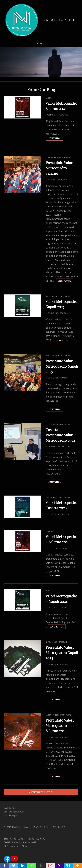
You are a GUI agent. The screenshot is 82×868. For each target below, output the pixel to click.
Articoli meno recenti (42, 792)
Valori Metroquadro (62, 157)
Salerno (49, 98)
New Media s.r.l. (59, 20)
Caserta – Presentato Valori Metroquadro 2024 (60, 435)
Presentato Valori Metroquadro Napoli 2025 (62, 366)
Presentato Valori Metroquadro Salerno (60, 168)
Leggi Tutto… (55, 139)
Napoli (48, 296)
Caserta (49, 425)
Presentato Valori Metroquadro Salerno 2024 (60, 725)
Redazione (63, 115)
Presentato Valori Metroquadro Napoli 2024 (62, 653)
